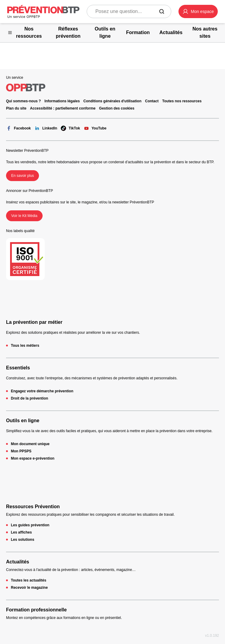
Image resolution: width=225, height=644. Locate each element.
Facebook (18, 128)
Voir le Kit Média (24, 216)
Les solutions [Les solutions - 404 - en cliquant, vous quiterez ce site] (22, 540)
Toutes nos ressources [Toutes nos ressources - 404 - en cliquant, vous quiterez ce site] (182, 101)
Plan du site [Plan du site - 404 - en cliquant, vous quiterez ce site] (16, 108)
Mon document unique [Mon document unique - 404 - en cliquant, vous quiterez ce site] (30, 444)
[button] (198, 11)
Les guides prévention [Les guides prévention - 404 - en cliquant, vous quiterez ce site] (30, 525)
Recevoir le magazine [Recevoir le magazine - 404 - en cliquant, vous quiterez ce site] (29, 588)
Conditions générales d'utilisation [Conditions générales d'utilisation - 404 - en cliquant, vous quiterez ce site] (112, 101)
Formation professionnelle (36, 610)
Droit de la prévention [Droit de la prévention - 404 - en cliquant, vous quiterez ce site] (29, 398)
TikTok (70, 128)
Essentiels (18, 368)
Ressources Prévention (33, 507)
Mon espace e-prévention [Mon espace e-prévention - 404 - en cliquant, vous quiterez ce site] (33, 458)
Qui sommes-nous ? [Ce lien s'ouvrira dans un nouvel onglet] (23, 101)
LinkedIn (46, 128)
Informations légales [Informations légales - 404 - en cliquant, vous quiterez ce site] (62, 101)
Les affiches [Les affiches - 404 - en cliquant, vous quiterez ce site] (21, 532)
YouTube (95, 128)
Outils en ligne (23, 421)
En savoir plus (22, 176)
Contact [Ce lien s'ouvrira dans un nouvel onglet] (152, 101)
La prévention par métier (34, 322)
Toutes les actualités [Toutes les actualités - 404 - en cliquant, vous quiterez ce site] (29, 580)
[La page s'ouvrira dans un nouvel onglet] (198, 11)
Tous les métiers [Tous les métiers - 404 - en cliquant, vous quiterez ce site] (25, 346)
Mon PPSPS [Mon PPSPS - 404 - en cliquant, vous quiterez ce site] (21, 451)
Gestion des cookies (117, 108)
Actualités (18, 562)
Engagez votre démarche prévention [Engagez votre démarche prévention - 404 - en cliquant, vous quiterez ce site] (42, 391)
